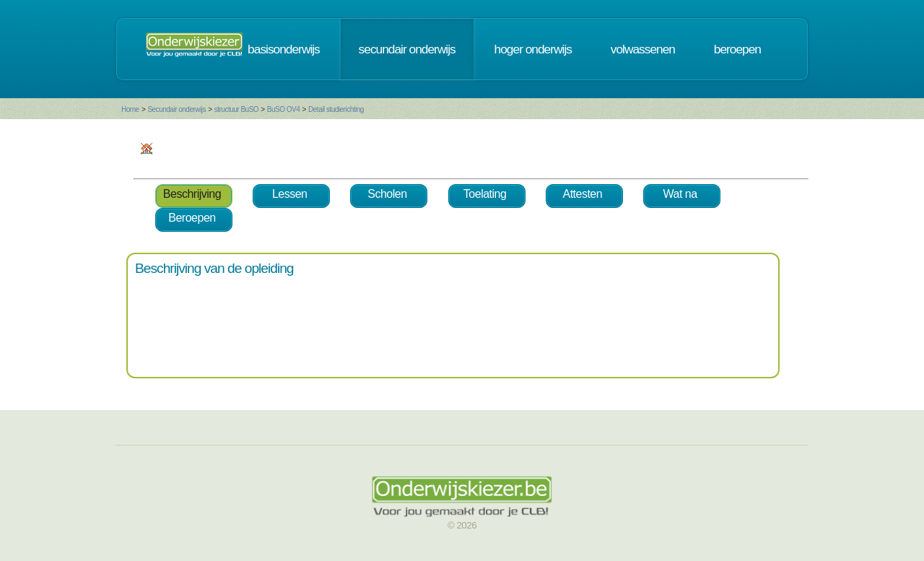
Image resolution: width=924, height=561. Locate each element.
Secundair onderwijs (176, 109)
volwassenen (643, 49)
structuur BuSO (236, 109)
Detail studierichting (336, 109)
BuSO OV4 (283, 109)
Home (130, 109)
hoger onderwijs (533, 49)
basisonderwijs (284, 49)
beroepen (737, 49)
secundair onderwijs (407, 49)
